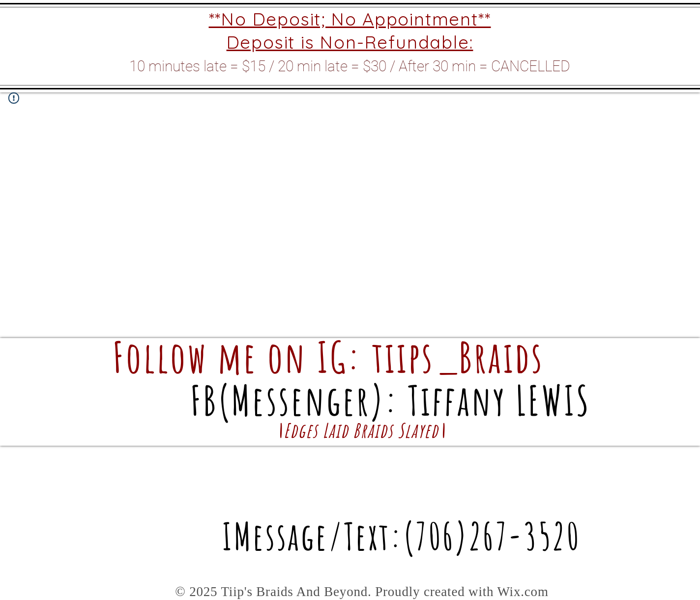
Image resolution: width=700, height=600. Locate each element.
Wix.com (523, 592)
